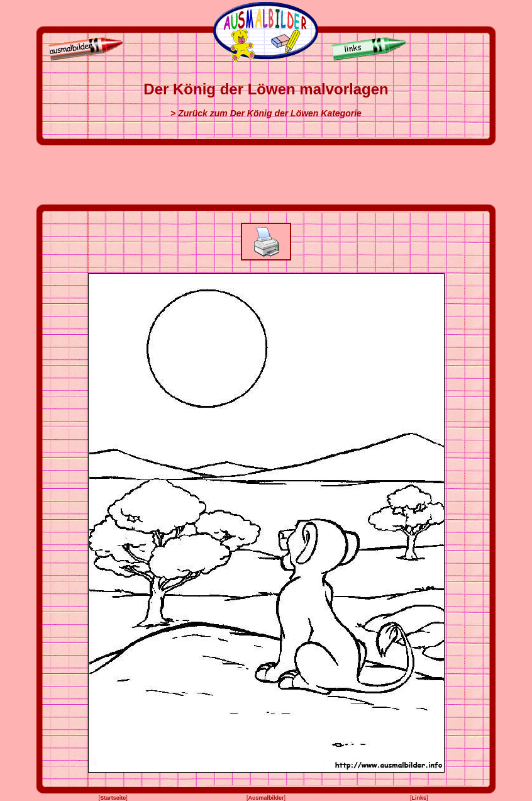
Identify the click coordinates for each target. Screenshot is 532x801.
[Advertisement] (266, 175)
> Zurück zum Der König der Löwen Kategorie (266, 113)
